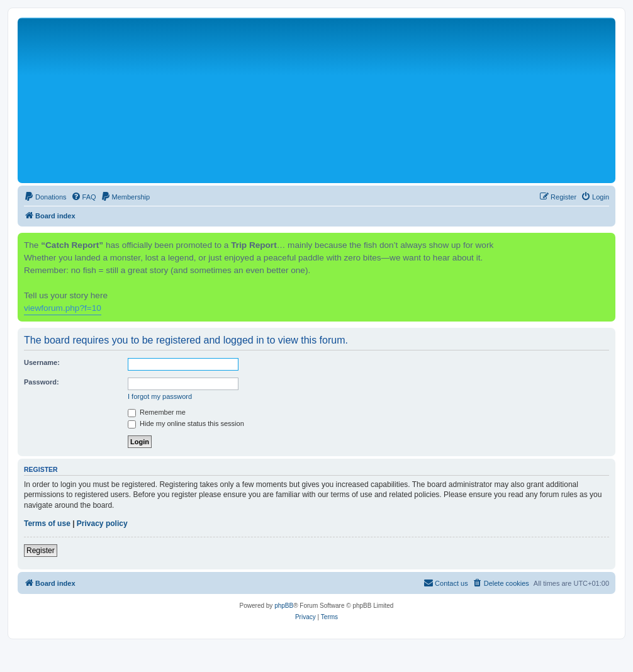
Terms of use (47, 524)
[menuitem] (45, 197)
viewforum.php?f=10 (63, 308)
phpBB (284, 606)
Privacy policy (102, 524)
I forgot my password (160, 396)
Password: (42, 382)
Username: (42, 362)
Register (41, 551)
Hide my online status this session (186, 423)
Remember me (157, 412)
